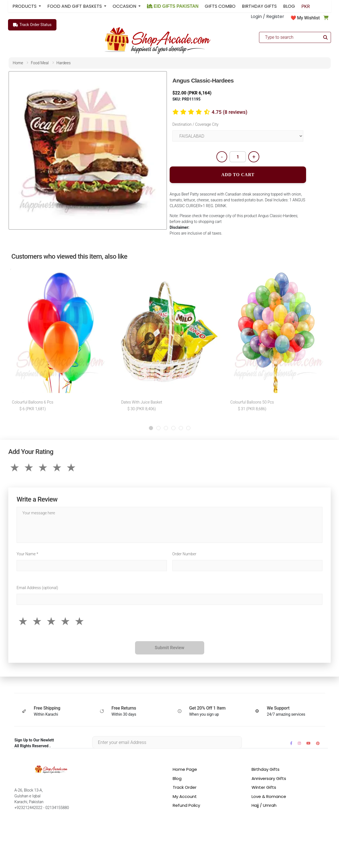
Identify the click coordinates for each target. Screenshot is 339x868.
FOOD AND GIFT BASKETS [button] (75, 6)
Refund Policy (186, 805)
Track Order (185, 787)
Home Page (185, 769)
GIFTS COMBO (220, 6)
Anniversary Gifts (269, 778)
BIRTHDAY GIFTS (259, 6)
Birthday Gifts (266, 769)
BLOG (289, 6)
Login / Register (267, 16)
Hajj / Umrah (264, 805)
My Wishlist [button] (309, 18)
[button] (151, 428)
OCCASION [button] (125, 6)
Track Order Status (32, 25)
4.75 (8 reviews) (230, 112)
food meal (40, 63)
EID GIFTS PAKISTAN (173, 6)
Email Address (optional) (37, 588)
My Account (185, 796)
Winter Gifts (264, 787)
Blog (177, 778)
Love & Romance (269, 796)
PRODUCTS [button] (25, 6)
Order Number (184, 554)
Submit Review (169, 648)
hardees (64, 63)
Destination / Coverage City (195, 124)
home (18, 63)
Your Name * (27, 554)
